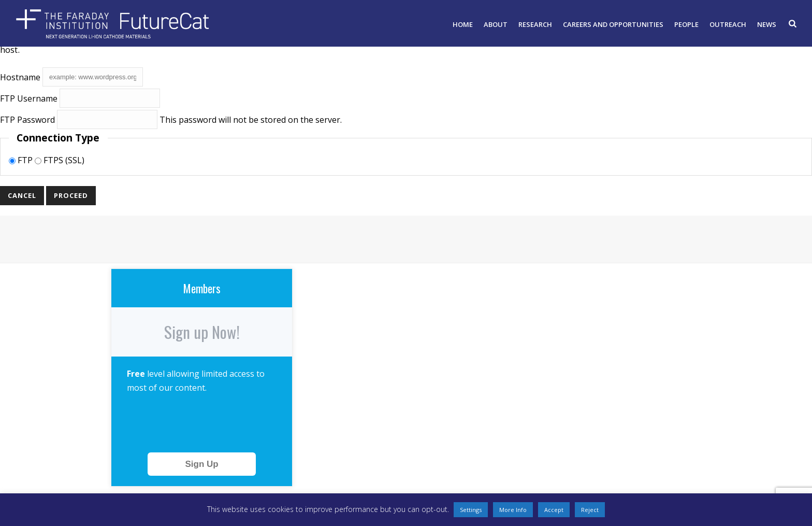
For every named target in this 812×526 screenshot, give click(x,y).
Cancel (22, 195)
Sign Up (201, 464)
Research (535, 24)
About (496, 24)
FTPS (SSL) (60, 160)
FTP (22, 160)
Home (463, 24)
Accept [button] (554, 510)
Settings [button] (471, 510)
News (767, 24)
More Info (513, 510)
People (686, 24)
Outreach (728, 24)
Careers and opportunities (613, 24)
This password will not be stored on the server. (171, 120)
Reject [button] (590, 510)
